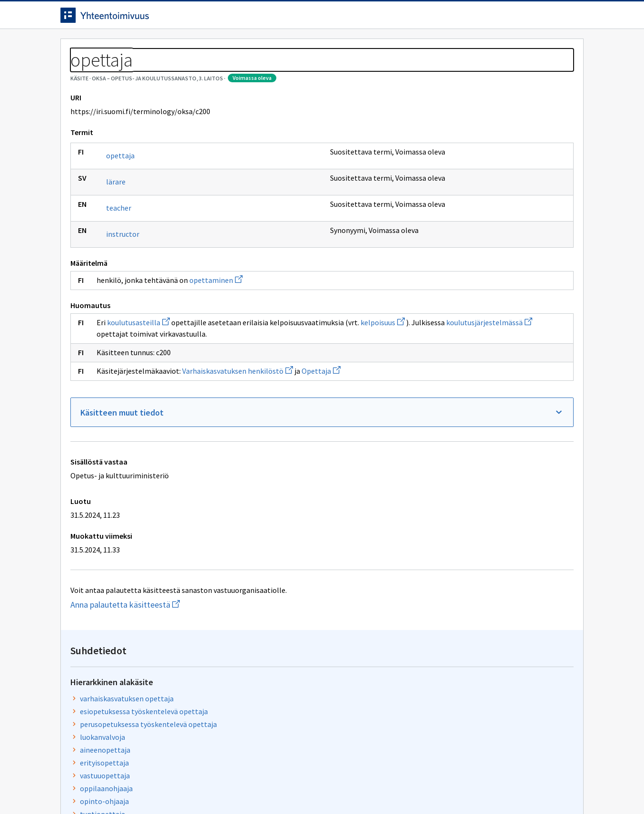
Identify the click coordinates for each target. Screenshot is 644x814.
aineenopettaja (448, 202)
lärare (116, 225)
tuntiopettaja (445, 266)
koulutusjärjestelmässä (225, 377)
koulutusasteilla (138, 366)
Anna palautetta (94, 787)
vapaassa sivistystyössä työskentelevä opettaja (485, 310)
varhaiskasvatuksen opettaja (470, 151)
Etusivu (76, 48)
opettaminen (216, 323)
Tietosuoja (170, 787)
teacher (119, 251)
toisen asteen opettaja (460, 279)
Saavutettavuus (246, 787)
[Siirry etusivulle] (135, 19)
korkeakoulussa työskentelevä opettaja (487, 292)
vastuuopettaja (448, 228)
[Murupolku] (322, 71)
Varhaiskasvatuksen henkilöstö (238, 414)
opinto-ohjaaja (447, 253)
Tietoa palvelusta (198, 48)
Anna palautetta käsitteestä (158, 648)
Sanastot (75, 71)
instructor (123, 277)
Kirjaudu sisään (545, 19)
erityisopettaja (447, 215)
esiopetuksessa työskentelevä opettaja (487, 164)
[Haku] (348, 19)
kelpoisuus (119, 377)
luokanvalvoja (445, 189)
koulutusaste (444, 366)
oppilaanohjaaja (449, 241)
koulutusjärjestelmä (456, 392)
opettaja (120, 199)
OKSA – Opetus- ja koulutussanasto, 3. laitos (174, 71)
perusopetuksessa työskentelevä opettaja (491, 176)
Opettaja (321, 414)
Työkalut (129, 48)
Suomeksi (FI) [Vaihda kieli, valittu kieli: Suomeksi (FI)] (401, 19)
